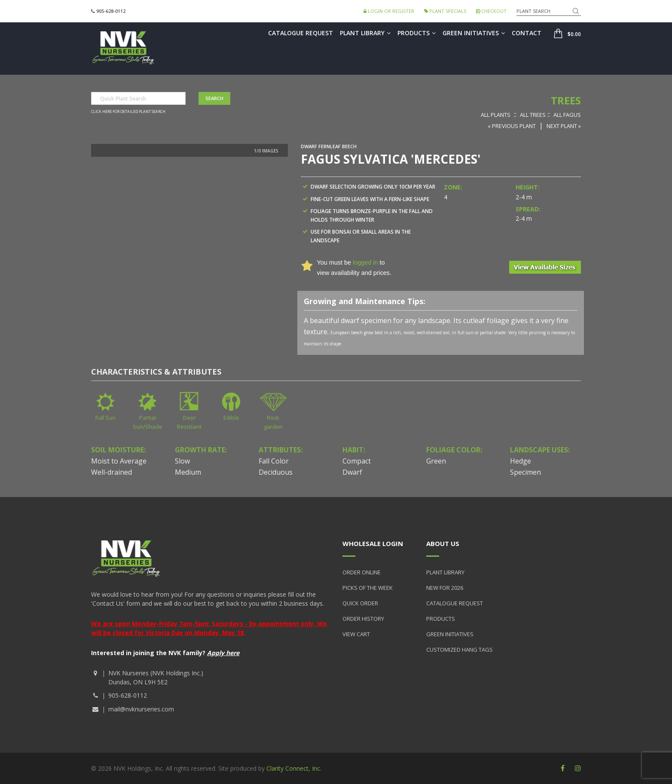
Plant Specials (445, 11)
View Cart (356, 634)
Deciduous (276, 472)
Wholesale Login (373, 543)
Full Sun (105, 418)
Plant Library (365, 33)
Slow (182, 461)
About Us (443, 543)
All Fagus (567, 115)
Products (417, 33)
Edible (231, 418)
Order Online (362, 572)
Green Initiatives (474, 33)
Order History (363, 619)
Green (436, 461)
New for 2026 (445, 588)
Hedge (521, 461)
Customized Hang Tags (460, 650)
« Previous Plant (512, 126)
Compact (357, 461)
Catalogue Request (301, 33)
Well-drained (111, 472)
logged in (365, 262)
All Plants (496, 115)
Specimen (525, 472)
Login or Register (389, 11)
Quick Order (360, 603)
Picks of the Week (368, 588)
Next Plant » (564, 126)
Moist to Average (119, 461)
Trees (566, 100)
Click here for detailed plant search (128, 112)
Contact (527, 33)
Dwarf (352, 472)
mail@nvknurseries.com (141, 709)
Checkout (491, 11)
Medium (188, 472)
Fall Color (274, 461)
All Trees (533, 115)
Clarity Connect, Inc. (294, 768)
